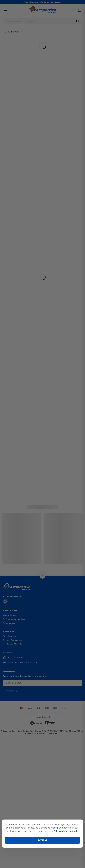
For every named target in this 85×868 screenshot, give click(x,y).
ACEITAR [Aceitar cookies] (43, 840)
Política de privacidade (66, 831)
